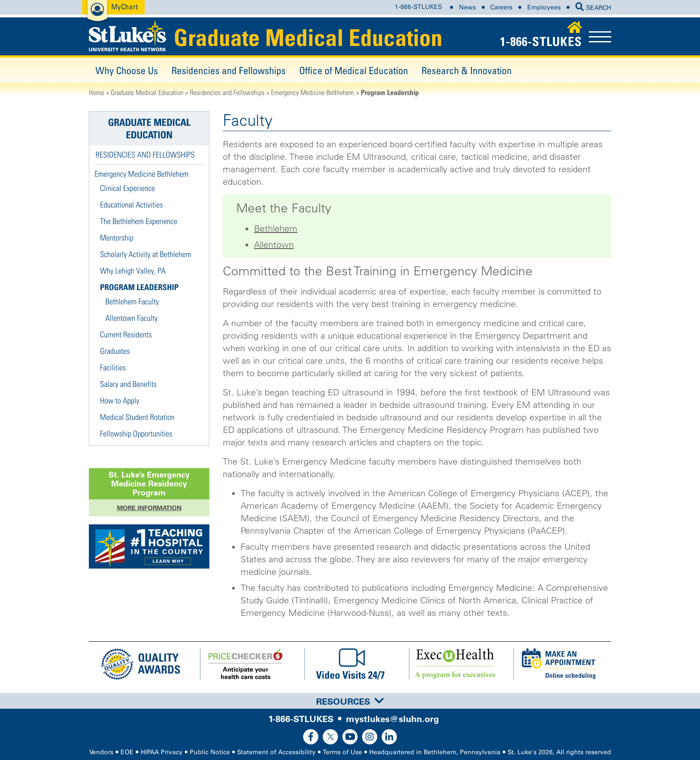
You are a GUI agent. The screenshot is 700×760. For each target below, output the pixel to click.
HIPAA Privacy (162, 752)
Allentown (274, 245)
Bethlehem (276, 228)
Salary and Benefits (128, 384)
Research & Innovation (467, 70)
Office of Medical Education (354, 70)
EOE (127, 752)
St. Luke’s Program (149, 484)
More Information (149, 508)
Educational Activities (131, 205)
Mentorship (117, 238)
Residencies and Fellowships (229, 70)
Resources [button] (350, 702)
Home (96, 92)
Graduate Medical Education (308, 37)
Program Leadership (139, 287)
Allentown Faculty (131, 318)
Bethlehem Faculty (132, 301)
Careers (501, 7)
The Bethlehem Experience (139, 221)
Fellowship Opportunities (136, 434)
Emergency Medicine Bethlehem (312, 92)
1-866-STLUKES (418, 7)
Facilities (113, 368)
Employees (544, 7)
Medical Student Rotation (137, 417)
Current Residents (126, 334)
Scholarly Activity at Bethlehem (146, 254)
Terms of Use (342, 752)
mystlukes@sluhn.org (392, 719)
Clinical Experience (127, 188)
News (467, 7)
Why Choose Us (127, 70)
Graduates (115, 351)
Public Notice (210, 752)
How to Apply (120, 401)
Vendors (101, 752)
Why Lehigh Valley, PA (133, 271)
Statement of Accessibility (276, 752)
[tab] (350, 701)
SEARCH (593, 8)
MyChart (125, 6)
